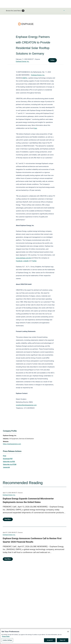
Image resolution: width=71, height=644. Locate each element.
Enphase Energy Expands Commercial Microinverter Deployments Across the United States (28, 500)
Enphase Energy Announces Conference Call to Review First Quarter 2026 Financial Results (32, 540)
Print (5, 456)
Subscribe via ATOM (10, 464)
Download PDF (8, 459)
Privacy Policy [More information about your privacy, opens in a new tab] (6, 637)
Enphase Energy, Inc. (23, 61)
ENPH (25, 78)
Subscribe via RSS (9, 462)
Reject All (63, 640)
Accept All (50, 640)
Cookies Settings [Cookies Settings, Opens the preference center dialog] (7, 640)
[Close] (68, 632)
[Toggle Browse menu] (64, 10)
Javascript (6, 467)
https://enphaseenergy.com (12, 444)
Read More (8, 519)
